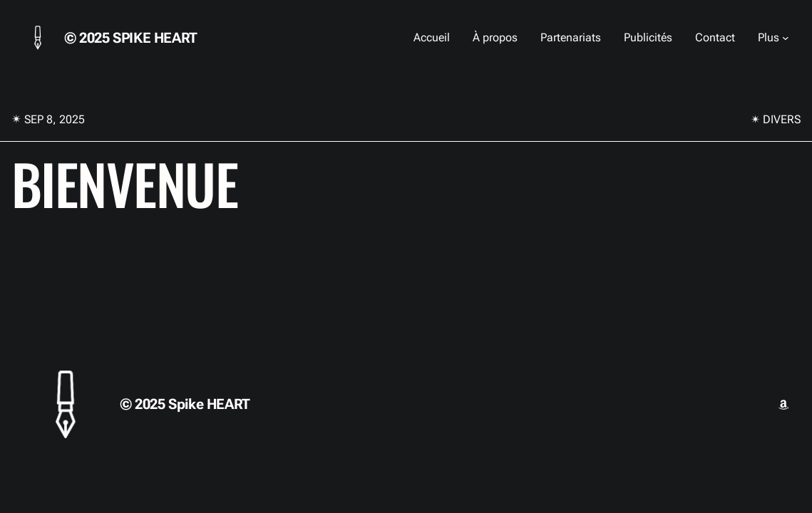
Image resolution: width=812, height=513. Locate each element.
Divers (782, 119)
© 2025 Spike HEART (131, 38)
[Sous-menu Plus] (786, 38)
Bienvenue (124, 183)
